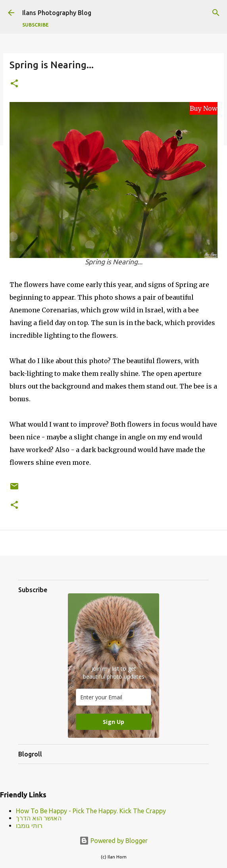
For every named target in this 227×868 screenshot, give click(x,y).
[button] (14, 84)
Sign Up (113, 722)
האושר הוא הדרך (39, 818)
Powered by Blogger (113, 841)
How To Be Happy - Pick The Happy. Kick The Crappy (91, 811)
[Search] (216, 13)
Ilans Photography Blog (57, 13)
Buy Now (204, 108)
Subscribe (36, 25)
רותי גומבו (29, 826)
